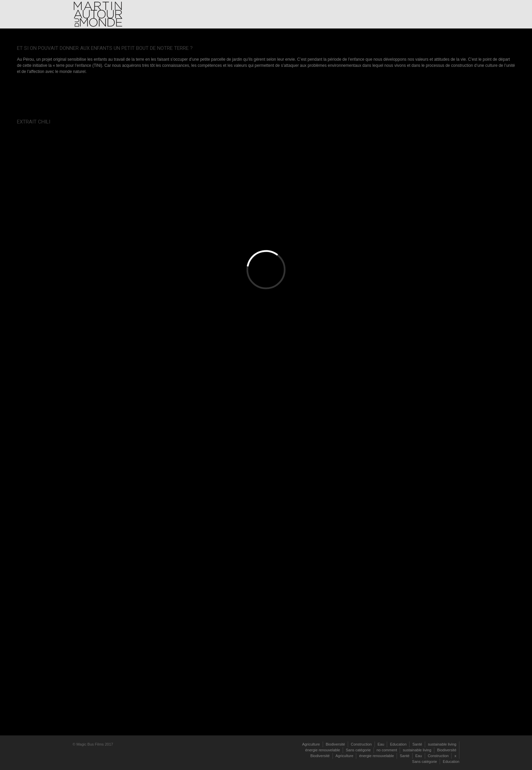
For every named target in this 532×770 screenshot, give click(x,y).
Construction (361, 744)
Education (398, 744)
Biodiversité (335, 744)
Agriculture (311, 744)
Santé (417, 744)
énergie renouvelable (322, 750)
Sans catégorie (358, 750)
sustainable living (442, 744)
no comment (387, 750)
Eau (381, 744)
